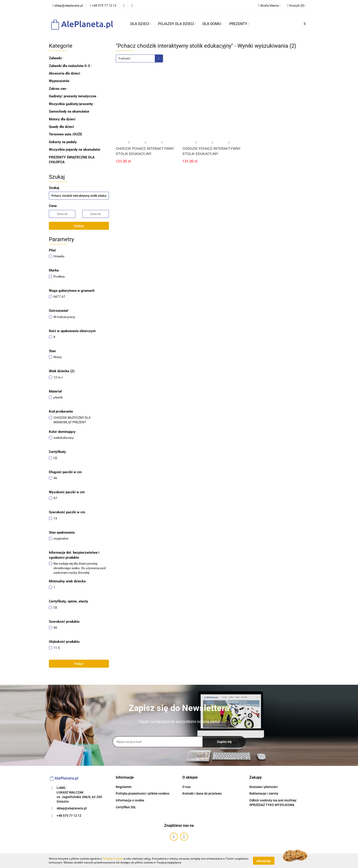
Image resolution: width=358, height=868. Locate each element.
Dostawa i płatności (263, 787)
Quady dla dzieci (61, 127)
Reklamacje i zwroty (264, 793)
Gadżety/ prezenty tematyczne (73, 96)
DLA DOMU (212, 24)
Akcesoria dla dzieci (65, 73)
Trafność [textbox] (124, 58)
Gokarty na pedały (63, 142)
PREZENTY (239, 24)
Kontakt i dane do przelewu (202, 793)
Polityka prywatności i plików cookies (143, 793)
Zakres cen (58, 89)
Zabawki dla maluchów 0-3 (70, 66)
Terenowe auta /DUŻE (65, 134)
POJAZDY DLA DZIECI (177, 24)
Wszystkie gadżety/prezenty (72, 104)
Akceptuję (264, 861)
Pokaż (79, 664)
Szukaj (79, 226)
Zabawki (56, 58)
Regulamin (124, 787)
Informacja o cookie (130, 800)
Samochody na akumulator (69, 111)
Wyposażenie (60, 81)
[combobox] (139, 58)
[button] (296, 6)
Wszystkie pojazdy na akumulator (75, 150)
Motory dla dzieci (62, 119)
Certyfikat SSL (126, 807)
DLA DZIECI (141, 24)
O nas (187, 787)
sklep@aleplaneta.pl (72, 808)
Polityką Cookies (113, 859)
